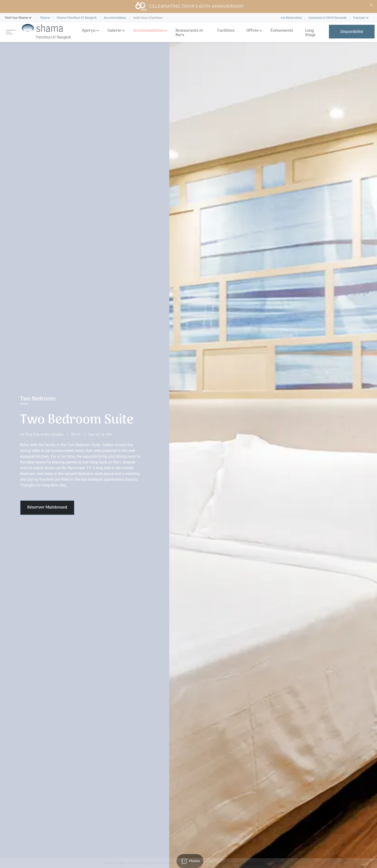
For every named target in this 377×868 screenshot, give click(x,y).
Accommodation (148, 31)
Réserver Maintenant (47, 508)
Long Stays (310, 33)
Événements (282, 31)
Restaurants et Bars (189, 33)
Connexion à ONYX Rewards (328, 18)
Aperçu (89, 31)
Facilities (226, 31)
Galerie (114, 31)
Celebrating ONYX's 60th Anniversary (190, 6)
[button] (16, 18)
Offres (252, 31)
